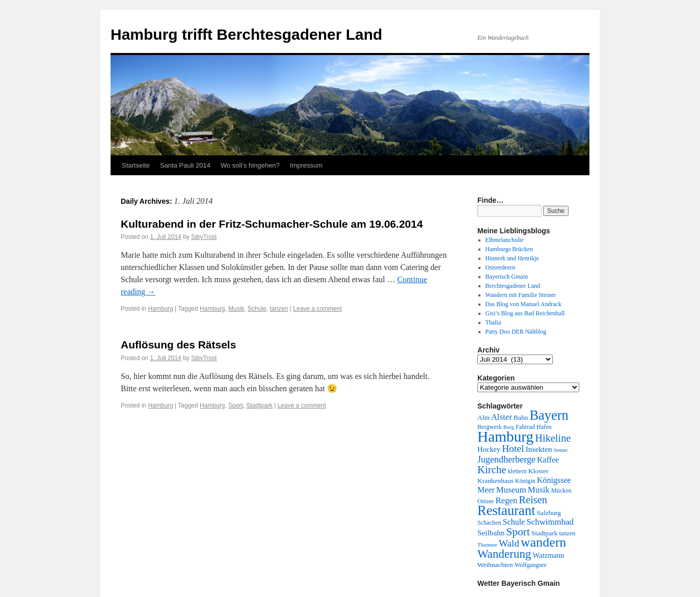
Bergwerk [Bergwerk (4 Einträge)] (490, 427)
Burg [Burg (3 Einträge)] (509, 427)
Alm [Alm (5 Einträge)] (483, 417)
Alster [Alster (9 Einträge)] (502, 417)
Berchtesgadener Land (513, 286)
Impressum (306, 165)
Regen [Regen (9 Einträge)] (507, 500)
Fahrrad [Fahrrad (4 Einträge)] (525, 427)
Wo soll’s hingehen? (250, 165)
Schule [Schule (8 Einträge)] (514, 522)
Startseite (136, 165)
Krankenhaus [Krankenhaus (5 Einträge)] (495, 481)
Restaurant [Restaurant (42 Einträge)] (506, 510)
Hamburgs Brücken (509, 249)
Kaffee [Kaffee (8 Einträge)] (548, 460)
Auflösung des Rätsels (178, 345)
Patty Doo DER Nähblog (516, 332)
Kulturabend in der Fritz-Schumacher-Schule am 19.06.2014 (272, 224)
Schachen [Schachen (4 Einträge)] (489, 523)
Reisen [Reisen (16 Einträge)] (533, 500)
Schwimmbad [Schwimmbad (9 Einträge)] (550, 522)
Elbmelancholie (505, 240)
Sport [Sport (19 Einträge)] (518, 532)
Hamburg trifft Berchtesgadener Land (246, 34)
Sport (236, 405)
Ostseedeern (501, 267)
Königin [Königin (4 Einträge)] (525, 481)
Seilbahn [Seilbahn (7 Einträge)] (491, 533)
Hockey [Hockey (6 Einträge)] (489, 449)
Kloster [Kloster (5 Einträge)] (539, 471)
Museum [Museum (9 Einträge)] (511, 490)
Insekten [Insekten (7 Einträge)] (539, 449)
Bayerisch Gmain (507, 277)
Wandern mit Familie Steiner (521, 295)
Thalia (493, 322)
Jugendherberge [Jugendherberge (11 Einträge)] (506, 459)
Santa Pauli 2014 (185, 165)
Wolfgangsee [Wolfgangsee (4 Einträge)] (531, 565)
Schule (257, 309)
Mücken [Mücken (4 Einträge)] (561, 491)
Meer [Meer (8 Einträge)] (486, 490)
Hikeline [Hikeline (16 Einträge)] (553, 438)
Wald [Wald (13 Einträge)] (509, 543)
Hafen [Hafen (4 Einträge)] (544, 427)
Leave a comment (317, 309)
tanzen (279, 309)
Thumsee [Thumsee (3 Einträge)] (487, 545)
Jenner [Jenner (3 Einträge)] (561, 450)
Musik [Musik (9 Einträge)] (539, 490)
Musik (236, 309)
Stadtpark (259, 405)
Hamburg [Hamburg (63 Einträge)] (505, 437)
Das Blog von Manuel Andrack (523, 304)
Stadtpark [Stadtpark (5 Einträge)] (545, 533)
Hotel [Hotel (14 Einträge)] (513, 449)
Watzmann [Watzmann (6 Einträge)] (548, 555)
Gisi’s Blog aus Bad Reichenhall (525, 313)
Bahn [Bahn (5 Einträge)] (521, 417)
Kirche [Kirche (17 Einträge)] (492, 470)
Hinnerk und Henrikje (512, 258)
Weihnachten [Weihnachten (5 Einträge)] (495, 565)
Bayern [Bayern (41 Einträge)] (549, 415)
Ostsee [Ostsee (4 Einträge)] (486, 501)
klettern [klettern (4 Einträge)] (517, 471)
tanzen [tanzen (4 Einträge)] (567, 533)
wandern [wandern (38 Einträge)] (543, 542)
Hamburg (160, 309)
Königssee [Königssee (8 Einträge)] (554, 480)
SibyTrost (204, 237)
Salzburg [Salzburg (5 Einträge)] (549, 513)
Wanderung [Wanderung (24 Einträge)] (504, 554)
